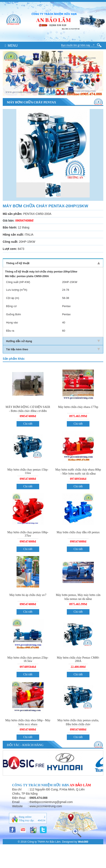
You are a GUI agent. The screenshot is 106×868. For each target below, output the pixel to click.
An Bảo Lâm (80, 785)
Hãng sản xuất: (13, 235)
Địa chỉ (17, 789)
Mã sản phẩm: (13, 214)
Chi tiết (28, 424)
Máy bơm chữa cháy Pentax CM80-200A (78, 659)
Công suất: (10, 242)
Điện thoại (19, 798)
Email (16, 802)
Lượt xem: (10, 249)
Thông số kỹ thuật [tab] (53, 263)
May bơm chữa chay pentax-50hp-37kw (28, 534)
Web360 (83, 842)
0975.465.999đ (78, 416)
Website (17, 806)
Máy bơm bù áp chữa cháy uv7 (28, 595)
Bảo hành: (10, 227)
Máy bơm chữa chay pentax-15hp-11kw (28, 471)
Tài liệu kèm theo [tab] (53, 349)
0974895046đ (78, 479)
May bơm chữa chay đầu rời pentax (78, 532)
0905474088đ (28, 416)
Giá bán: (9, 221)
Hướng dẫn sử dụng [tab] (53, 341)
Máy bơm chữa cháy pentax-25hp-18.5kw (28, 659)
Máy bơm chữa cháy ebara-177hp (78, 407)
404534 (41, 820)
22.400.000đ (78, 667)
